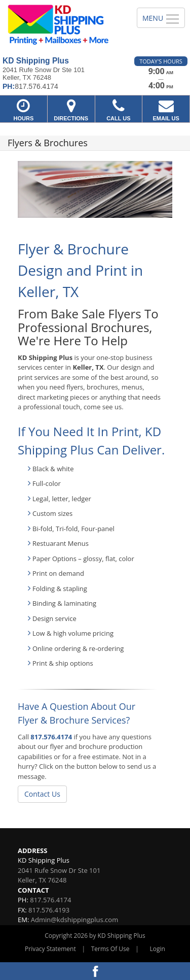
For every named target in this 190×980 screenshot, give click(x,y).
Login (158, 949)
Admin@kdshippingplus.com (74, 920)
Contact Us (42, 794)
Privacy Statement (50, 949)
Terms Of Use (110, 949)
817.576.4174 (51, 737)
